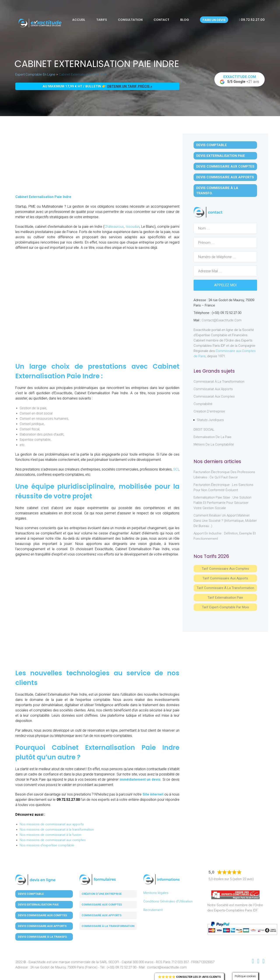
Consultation (130, 20)
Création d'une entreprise (102, 894)
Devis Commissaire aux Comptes (225, 166)
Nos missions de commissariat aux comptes (53, 840)
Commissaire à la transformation (108, 926)
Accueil (79, 20)
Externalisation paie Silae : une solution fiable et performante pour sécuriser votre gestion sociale (222, 503)
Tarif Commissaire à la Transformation (225, 588)
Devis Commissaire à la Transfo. (217, 191)
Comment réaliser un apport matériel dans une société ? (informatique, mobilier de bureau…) (225, 521)
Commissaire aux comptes (102, 905)
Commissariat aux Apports (213, 389)
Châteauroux (114, 227)
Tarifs (102, 20)
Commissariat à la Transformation (219, 382)
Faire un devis (214, 20)
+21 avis (240, 80)
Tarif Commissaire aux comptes (225, 569)
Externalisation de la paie (213, 437)
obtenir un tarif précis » (130, 86)
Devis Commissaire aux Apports (225, 177)
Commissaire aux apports (101, 915)
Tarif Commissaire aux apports (225, 578)
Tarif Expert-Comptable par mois (225, 607)
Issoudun (133, 227)
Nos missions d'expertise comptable (47, 845)
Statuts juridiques (210, 420)
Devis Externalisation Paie (221, 156)
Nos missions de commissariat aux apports (52, 824)
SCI (176, 469)
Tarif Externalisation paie (225, 598)
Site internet (153, 794)
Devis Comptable (212, 145)
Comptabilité (203, 404)
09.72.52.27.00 (252, 20)
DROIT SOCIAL (204, 430)
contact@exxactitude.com (222, 320)
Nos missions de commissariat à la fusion (50, 835)
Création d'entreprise (209, 411)
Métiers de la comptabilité (214, 444)
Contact (161, 20)
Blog (185, 20)
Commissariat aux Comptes (214, 396)
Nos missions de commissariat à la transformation (57, 830)
